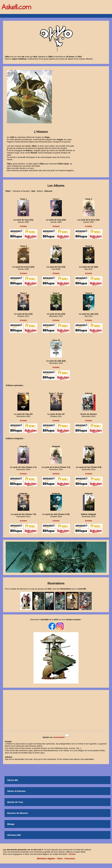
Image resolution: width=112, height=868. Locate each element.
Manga (11, 824)
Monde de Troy (15, 802)
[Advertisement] (56, 711)
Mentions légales (46, 858)
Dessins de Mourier (18, 813)
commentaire (59, 737)
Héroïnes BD (14, 835)
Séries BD (13, 780)
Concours (70, 858)
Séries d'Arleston (16, 791)
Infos (60, 858)
